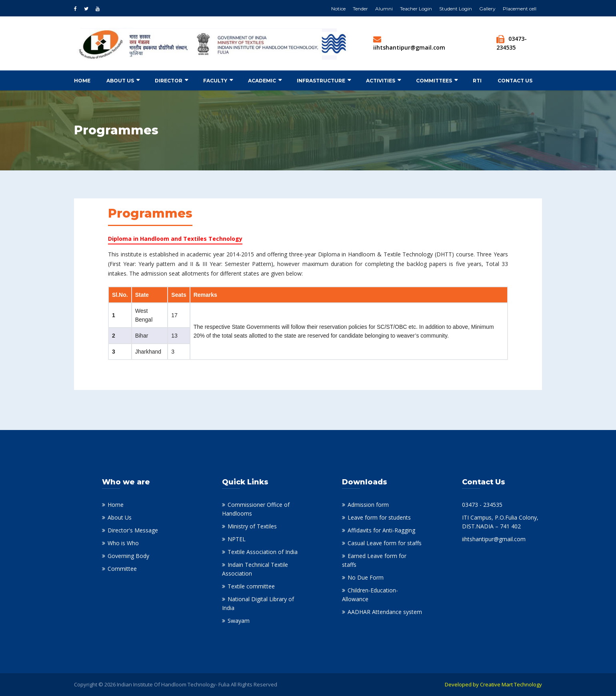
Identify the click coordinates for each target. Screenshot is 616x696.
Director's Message (133, 530)
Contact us (515, 81)
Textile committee (251, 586)
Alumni (384, 9)
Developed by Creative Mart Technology (493, 684)
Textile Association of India (263, 552)
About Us (120, 81)
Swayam (239, 621)
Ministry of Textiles (252, 526)
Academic (262, 81)
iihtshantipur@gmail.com (409, 47)
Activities (381, 81)
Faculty (215, 81)
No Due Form (366, 577)
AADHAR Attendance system (385, 612)
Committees (434, 81)
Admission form (368, 505)
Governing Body (128, 556)
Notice (338, 9)
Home (82, 81)
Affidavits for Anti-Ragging (381, 530)
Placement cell (520, 9)
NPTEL (237, 539)
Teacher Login (416, 9)
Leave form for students (379, 517)
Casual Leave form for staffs (385, 543)
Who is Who (123, 543)
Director (169, 81)
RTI (477, 81)
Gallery (487, 9)
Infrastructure (321, 81)
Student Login (456, 9)
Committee (122, 569)
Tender (360, 9)
